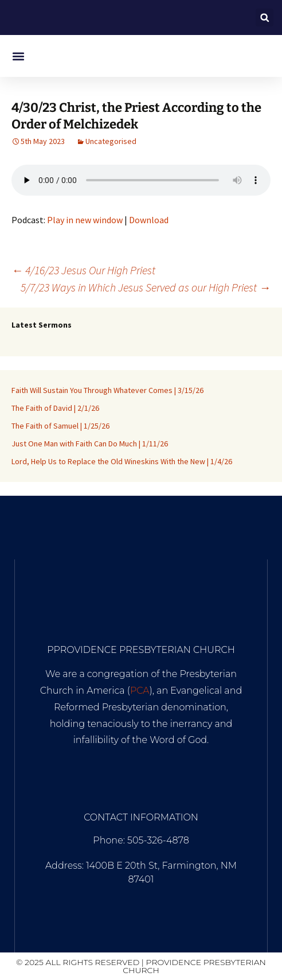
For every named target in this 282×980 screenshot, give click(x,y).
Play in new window (85, 220)
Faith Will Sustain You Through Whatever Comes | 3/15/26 (107, 390)
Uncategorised (111, 141)
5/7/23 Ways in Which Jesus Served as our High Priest (146, 287)
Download (149, 220)
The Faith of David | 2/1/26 (55, 408)
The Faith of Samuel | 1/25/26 (60, 426)
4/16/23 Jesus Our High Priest (83, 270)
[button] (265, 17)
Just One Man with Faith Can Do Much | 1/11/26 (90, 444)
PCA (140, 691)
